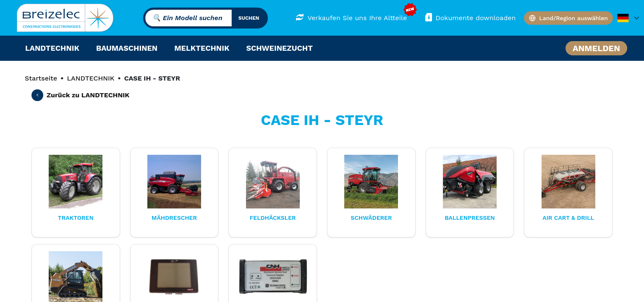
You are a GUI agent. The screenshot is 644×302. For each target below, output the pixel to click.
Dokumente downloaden (470, 17)
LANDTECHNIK (90, 78)
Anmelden (596, 48)
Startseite (41, 78)
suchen (249, 18)
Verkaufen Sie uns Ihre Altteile (351, 17)
